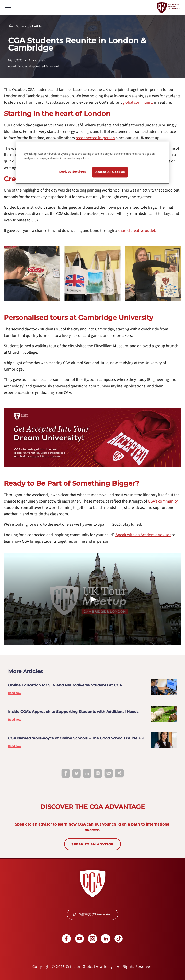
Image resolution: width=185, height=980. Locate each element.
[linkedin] (87, 774)
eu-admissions (19, 67)
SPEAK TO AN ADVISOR (92, 844)
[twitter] (76, 774)
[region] (92, 163)
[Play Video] (92, 599)
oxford (55, 67)
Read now (15, 693)
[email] (109, 774)
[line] (98, 774)
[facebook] (66, 774)
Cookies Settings (72, 172)
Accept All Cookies (110, 172)
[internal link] (138, 102)
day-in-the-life (40, 67)
